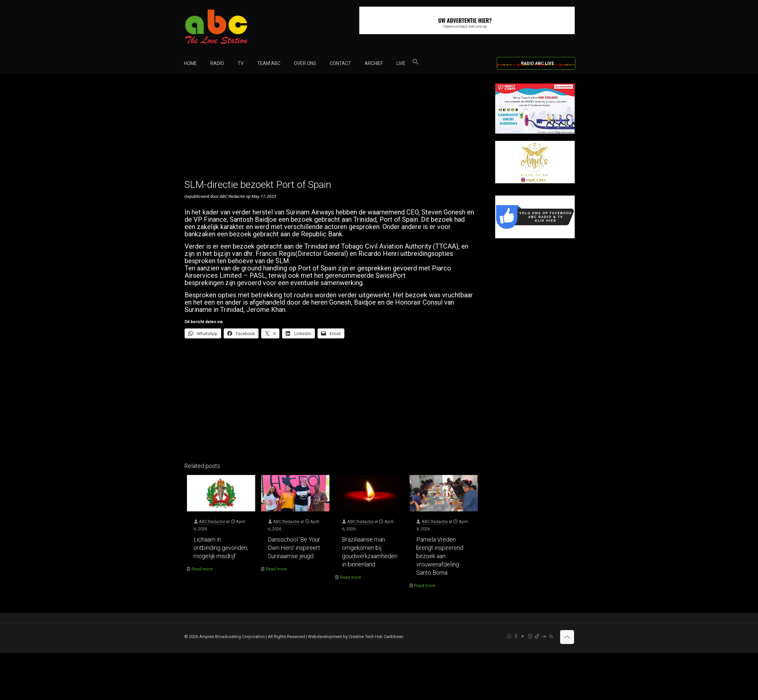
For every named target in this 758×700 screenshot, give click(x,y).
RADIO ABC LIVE (537, 63)
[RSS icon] (551, 636)
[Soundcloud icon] (544, 636)
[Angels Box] (535, 182)
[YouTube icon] (523, 636)
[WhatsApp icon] (509, 636)
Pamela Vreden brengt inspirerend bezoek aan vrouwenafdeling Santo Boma (440, 556)
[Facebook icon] (516, 636)
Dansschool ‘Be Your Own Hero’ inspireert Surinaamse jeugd (294, 548)
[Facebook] (535, 237)
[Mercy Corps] (535, 132)
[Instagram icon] (530, 636)
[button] (416, 63)
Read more (202, 569)
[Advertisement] (332, 130)
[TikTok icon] (537, 636)
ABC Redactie (212, 522)
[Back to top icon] (567, 637)
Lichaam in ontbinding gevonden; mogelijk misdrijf (221, 548)
